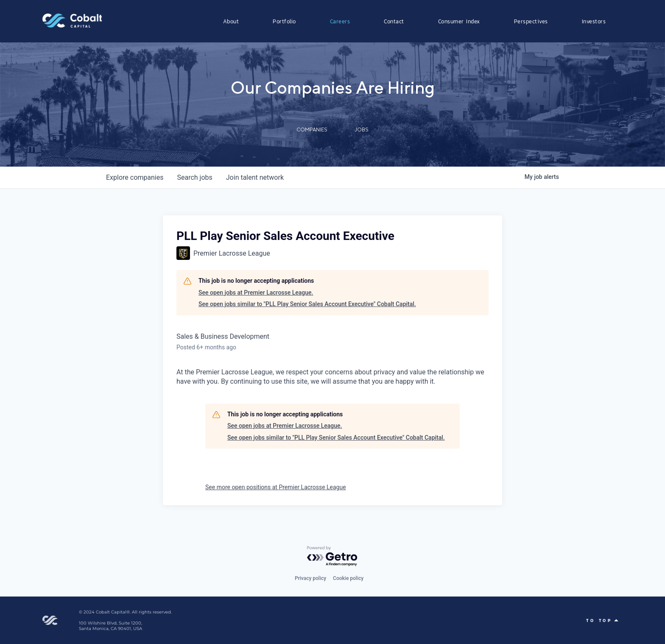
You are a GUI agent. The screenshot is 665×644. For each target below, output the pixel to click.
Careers (340, 21)
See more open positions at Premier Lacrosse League (276, 487)
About (231, 21)
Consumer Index (459, 21)
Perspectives (531, 21)
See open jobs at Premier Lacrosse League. (256, 293)
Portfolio (284, 21)
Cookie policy (348, 578)
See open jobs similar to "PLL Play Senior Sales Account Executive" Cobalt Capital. (307, 304)
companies (135, 177)
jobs (194, 177)
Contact (394, 21)
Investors (594, 21)
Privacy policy (310, 578)
